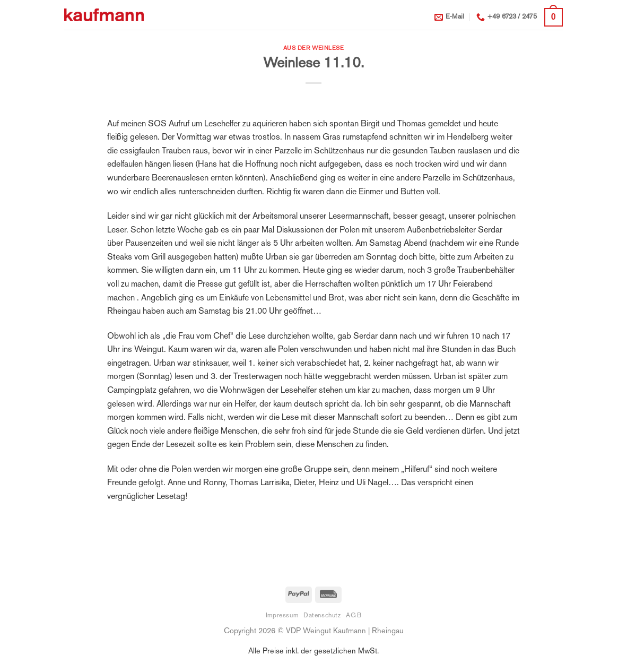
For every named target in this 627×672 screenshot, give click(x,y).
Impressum (282, 616)
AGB (354, 616)
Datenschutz (322, 616)
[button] (554, 17)
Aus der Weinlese (314, 48)
